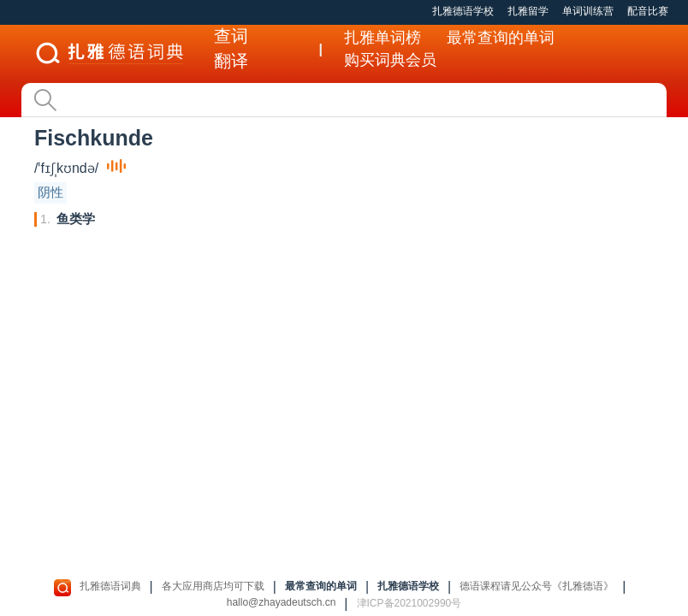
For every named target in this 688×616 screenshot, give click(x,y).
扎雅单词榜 (383, 38)
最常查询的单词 (501, 38)
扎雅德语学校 (463, 11)
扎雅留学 (528, 11)
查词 (231, 36)
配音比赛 (648, 11)
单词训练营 (588, 11)
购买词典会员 (390, 60)
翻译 (231, 61)
